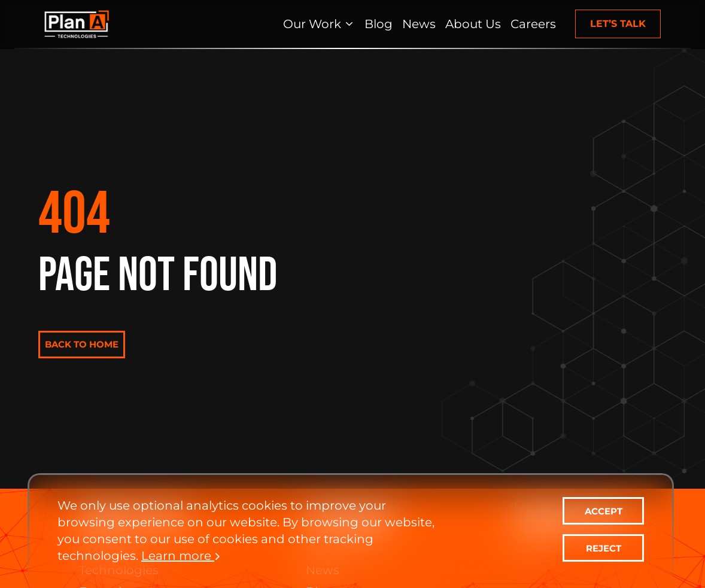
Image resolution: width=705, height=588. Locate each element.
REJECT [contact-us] (604, 548)
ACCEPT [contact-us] (604, 511)
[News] (419, 24)
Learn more (181, 556)
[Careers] (533, 24)
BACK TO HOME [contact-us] (82, 344)
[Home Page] (77, 24)
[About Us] (473, 24)
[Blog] (379, 24)
